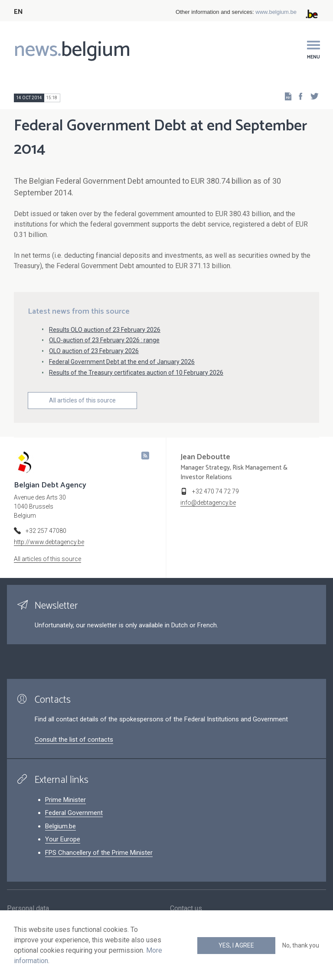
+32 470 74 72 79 (215, 491)
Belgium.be (60, 826)
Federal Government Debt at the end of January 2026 (122, 362)
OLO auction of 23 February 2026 (94, 351)
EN (18, 12)
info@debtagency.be (208, 503)
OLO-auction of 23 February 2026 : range (104, 340)
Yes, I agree (236, 945)
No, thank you (301, 945)
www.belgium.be (276, 12)
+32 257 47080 (46, 531)
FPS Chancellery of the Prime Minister (99, 853)
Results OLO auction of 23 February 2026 (105, 330)
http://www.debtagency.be (49, 542)
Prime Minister (65, 800)
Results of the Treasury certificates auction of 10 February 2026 (136, 373)
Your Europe (63, 839)
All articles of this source (82, 400)
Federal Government (74, 813)
